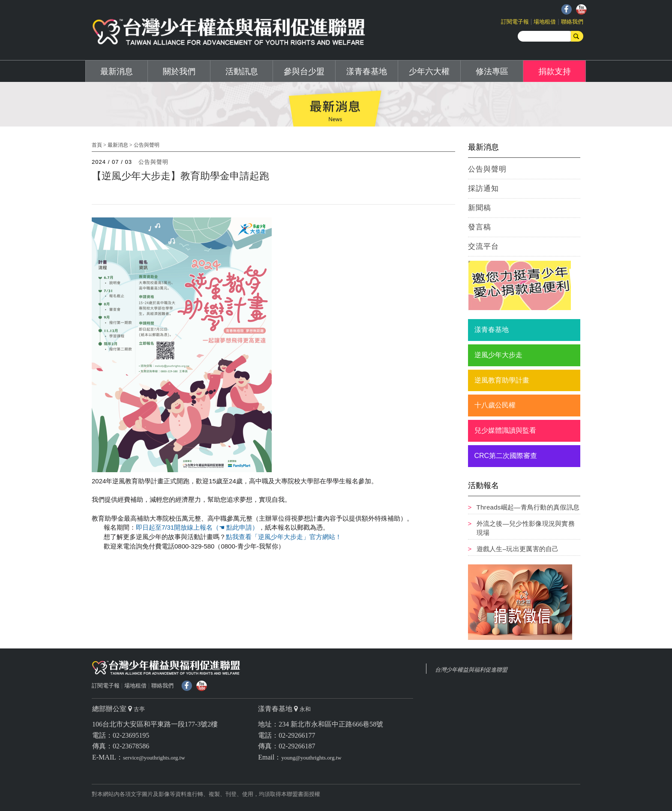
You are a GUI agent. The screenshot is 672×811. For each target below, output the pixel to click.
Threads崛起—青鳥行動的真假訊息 (528, 507)
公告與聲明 (147, 145)
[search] (546, 36)
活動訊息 (242, 71)
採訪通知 (484, 188)
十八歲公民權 (495, 405)
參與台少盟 (304, 71)
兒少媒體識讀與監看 (505, 430)
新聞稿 (480, 208)
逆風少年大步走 (498, 355)
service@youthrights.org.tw (154, 758)
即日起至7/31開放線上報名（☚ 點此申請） (197, 527)
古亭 (139, 709)
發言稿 (480, 227)
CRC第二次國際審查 (506, 456)
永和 (305, 709)
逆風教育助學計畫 (502, 380)
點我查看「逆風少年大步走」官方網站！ (284, 537)
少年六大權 (429, 71)
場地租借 (545, 22)
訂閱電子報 (515, 22)
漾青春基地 (367, 71)
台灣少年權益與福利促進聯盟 (471, 670)
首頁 (97, 145)
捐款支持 (555, 71)
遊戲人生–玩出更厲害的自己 (518, 549)
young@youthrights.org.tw (311, 758)
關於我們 (179, 71)
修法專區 (492, 71)
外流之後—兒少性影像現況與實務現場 (526, 528)
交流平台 (484, 246)
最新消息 (117, 71)
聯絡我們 (572, 22)
